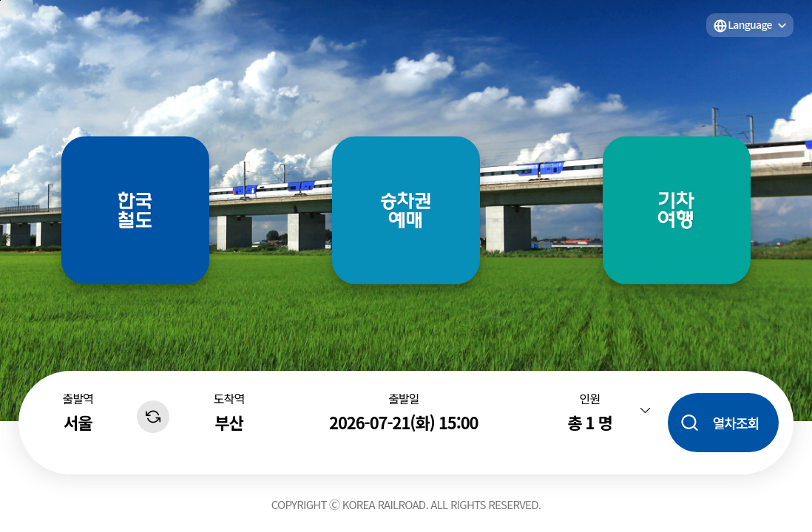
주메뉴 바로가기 (0, 0)
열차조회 (736, 423)
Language (750, 24)
